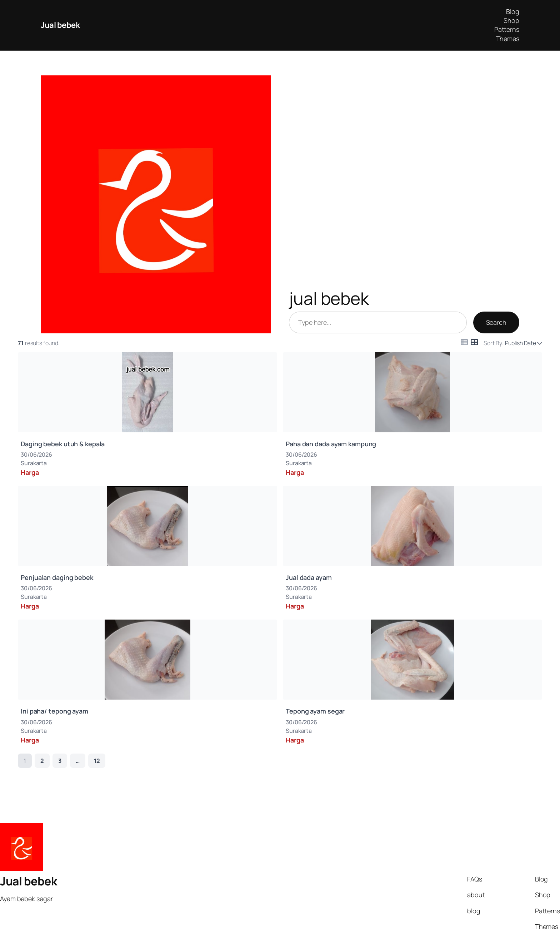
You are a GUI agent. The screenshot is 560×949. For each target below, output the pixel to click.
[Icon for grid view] (474, 342)
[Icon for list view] (464, 342)
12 (97, 761)
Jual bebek (60, 25)
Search (496, 322)
